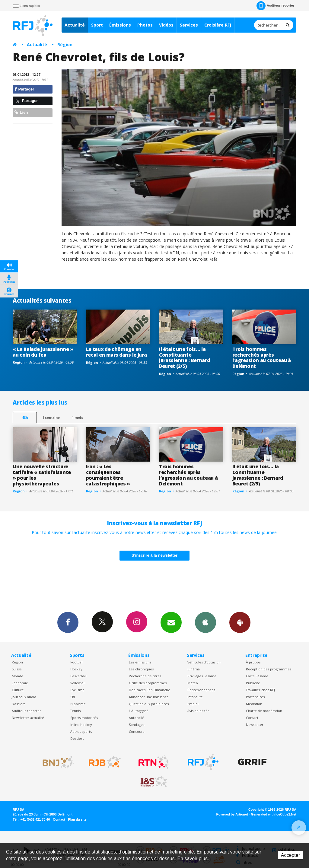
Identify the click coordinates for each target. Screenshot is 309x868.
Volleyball (78, 683)
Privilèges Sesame (202, 676)
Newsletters (171, 622)
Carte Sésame (257, 676)
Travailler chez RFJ (260, 690)
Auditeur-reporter (275, 6)
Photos (145, 25)
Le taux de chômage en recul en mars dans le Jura (116, 352)
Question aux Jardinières (149, 704)
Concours (137, 731)
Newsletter (255, 725)
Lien (21, 112)
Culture (18, 690)
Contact (252, 718)
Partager (24, 89)
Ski (73, 697)
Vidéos (166, 25)
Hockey (76, 669)
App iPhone (205, 622)
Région (65, 45)
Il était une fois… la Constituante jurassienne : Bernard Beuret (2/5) (184, 358)
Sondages (137, 725)
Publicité (253, 683)
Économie (20, 683)
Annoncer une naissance (149, 697)
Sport (97, 25)
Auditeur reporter (26, 711)
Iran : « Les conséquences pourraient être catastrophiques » (108, 475)
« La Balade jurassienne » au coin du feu (43, 352)
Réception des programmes (269, 669)
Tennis (75, 711)
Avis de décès (198, 711)
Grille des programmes (148, 683)
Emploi (193, 704)
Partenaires (255, 697)
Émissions (120, 25)
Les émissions (140, 662)
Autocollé (137, 718)
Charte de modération (264, 711)
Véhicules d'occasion (204, 662)
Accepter (290, 855)
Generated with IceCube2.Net (274, 814)
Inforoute (195, 697)
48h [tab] (25, 417)
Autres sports (81, 731)
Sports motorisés (84, 718)
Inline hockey (81, 725)
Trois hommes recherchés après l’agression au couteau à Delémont (262, 358)
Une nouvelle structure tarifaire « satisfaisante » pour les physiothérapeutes (42, 475)
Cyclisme (77, 690)
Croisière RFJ (218, 25)
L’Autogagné (139, 711)
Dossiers (19, 704)
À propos (253, 662)
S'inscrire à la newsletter (154, 555)
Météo (193, 683)
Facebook (68, 622)
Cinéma (194, 669)
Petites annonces (201, 690)
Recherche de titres (145, 676)
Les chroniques (141, 669)
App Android (240, 622)
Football (77, 662)
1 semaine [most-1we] (51, 417)
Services (189, 25)
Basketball (78, 676)
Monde (18, 676)
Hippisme (78, 704)
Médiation (254, 704)
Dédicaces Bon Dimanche (150, 690)
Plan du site (77, 819)
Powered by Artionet (232, 814)
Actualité (75, 25)
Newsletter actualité (28, 718)
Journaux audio (24, 697)
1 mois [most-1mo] (77, 417)
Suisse (17, 669)
